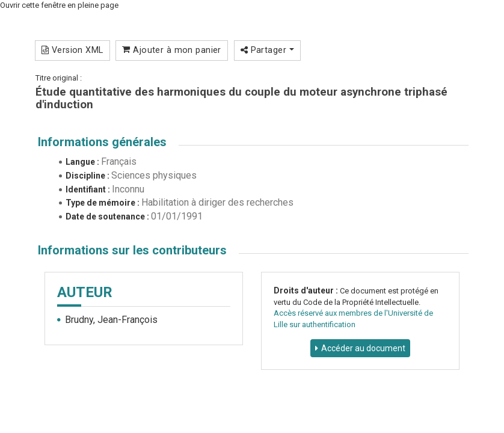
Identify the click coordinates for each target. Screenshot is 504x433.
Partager (267, 50)
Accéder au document (363, 348)
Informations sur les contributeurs (132, 250)
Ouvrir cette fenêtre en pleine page (59, 5)
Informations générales (102, 142)
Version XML (72, 50)
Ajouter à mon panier (172, 50)
